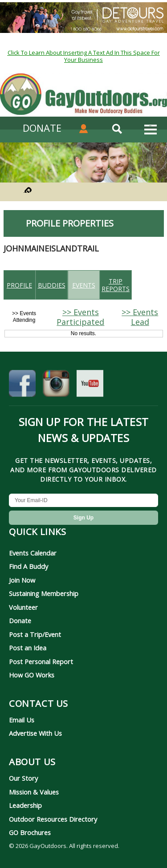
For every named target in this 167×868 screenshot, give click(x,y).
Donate (20, 621)
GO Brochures (30, 832)
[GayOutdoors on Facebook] (22, 385)
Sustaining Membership (44, 593)
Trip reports (116, 285)
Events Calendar (33, 553)
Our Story (23, 778)
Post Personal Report (41, 661)
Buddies (52, 285)
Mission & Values (34, 792)
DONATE (42, 128)
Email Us (22, 720)
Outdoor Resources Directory (53, 819)
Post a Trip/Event (35, 634)
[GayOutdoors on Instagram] (56, 385)
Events (84, 285)
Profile (19, 285)
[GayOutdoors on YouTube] (90, 385)
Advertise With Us (35, 733)
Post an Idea (28, 648)
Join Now (22, 580)
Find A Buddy (29, 566)
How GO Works (32, 675)
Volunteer (23, 607)
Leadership (25, 805)
